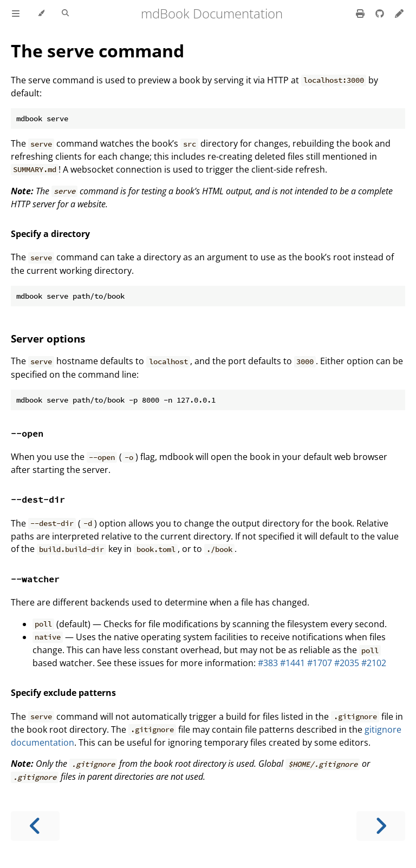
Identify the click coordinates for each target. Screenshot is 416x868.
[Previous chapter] (35, 826)
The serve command (97, 51)
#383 (268, 663)
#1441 (292, 663)
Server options (48, 338)
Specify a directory (50, 234)
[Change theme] (41, 14)
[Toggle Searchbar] (65, 14)
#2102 (374, 663)
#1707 (320, 663)
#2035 (347, 663)
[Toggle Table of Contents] (16, 14)
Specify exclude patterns (63, 693)
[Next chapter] (381, 826)
